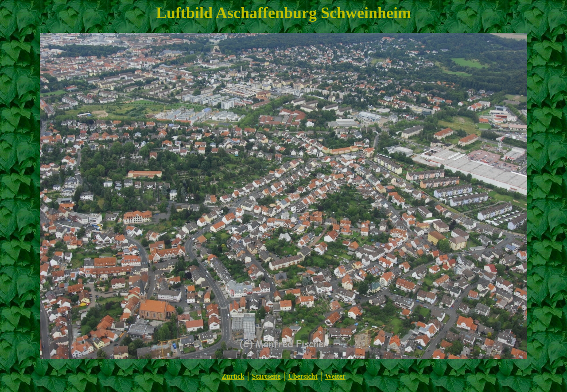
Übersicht (303, 376)
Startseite (266, 376)
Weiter (335, 376)
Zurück (233, 376)
